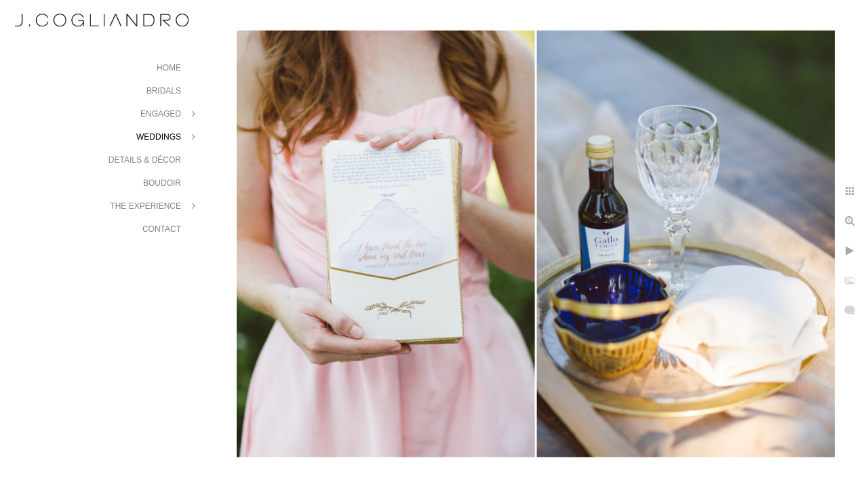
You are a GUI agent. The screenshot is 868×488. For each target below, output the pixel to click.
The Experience (145, 206)
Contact (162, 229)
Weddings (159, 137)
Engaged (161, 114)
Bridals (164, 91)
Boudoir (162, 183)
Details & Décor (145, 160)
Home (169, 68)
